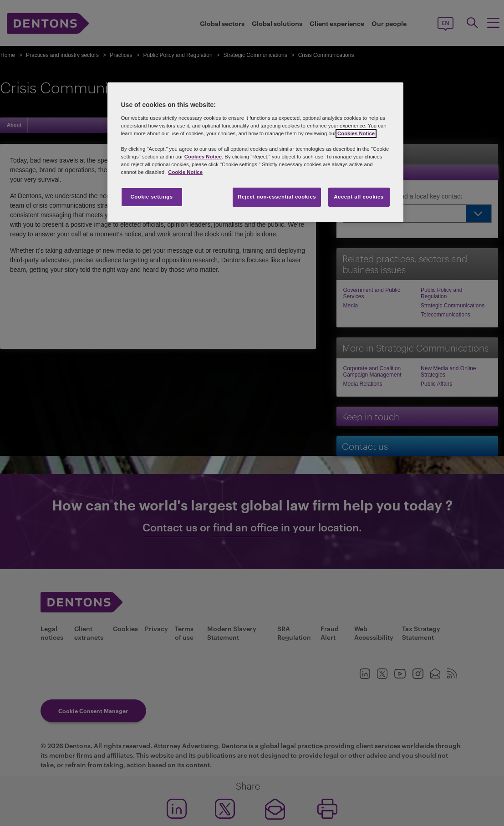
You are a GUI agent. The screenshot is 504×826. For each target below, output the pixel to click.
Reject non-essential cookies (277, 197)
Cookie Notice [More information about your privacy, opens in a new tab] (185, 172)
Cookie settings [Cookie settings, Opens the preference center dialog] (151, 197)
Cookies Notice (356, 133)
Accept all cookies (359, 197)
